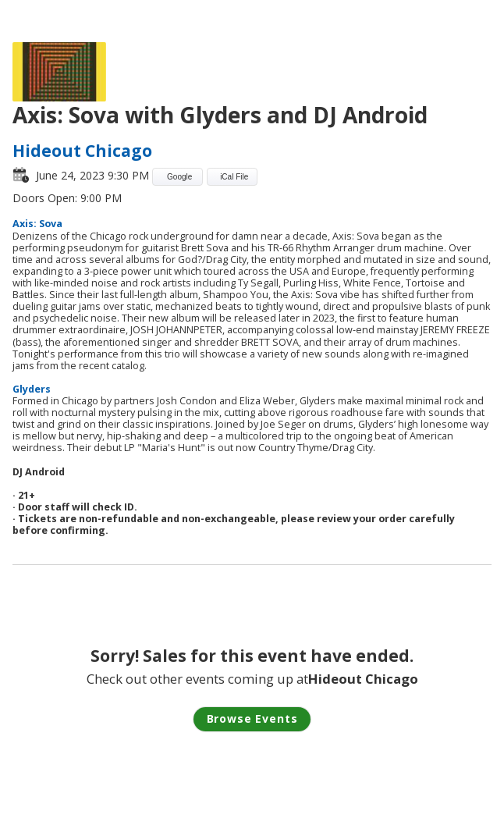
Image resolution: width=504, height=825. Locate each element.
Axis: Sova (37, 224)
